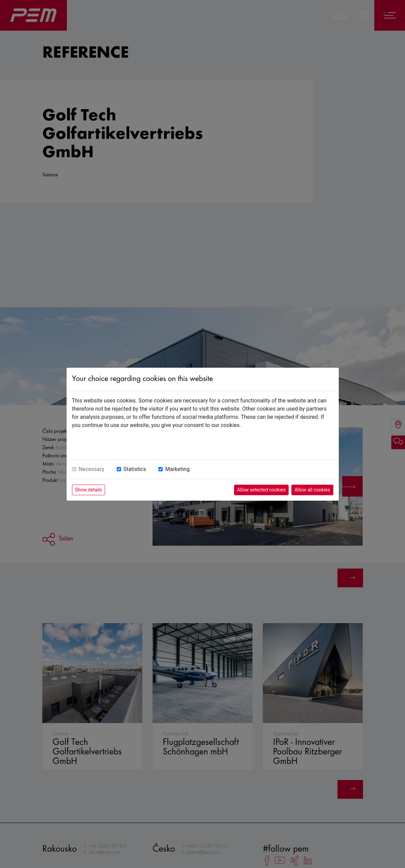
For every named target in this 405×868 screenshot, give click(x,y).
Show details (89, 490)
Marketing (177, 469)
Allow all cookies (312, 490)
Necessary (92, 469)
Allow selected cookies (262, 490)
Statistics (135, 469)
